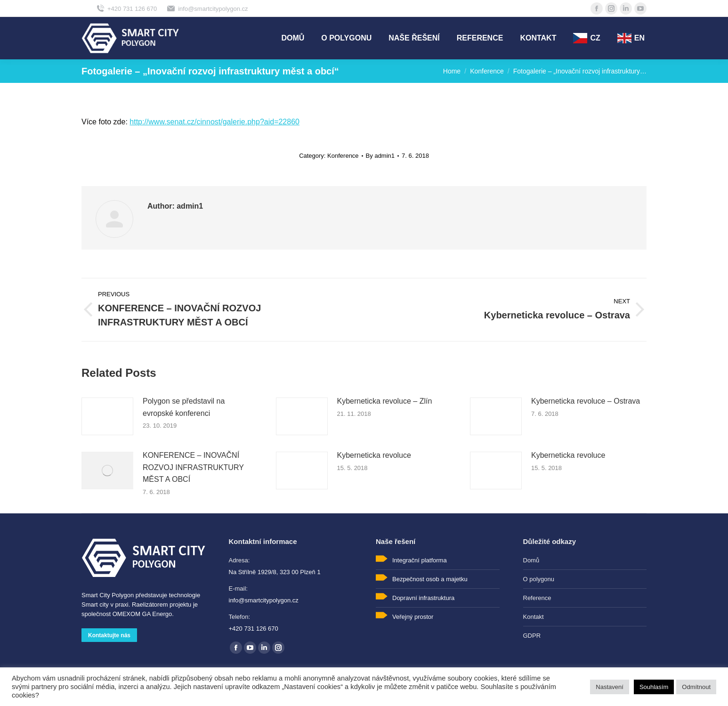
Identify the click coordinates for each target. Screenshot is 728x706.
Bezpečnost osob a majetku (430, 579)
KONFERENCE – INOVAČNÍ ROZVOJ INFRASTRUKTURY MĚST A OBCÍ (193, 467)
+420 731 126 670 (126, 8)
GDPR (532, 636)
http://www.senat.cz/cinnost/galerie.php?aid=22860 (214, 122)
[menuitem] (293, 38)
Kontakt (534, 617)
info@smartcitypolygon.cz (207, 8)
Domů (531, 560)
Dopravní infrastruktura (423, 598)
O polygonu (539, 579)
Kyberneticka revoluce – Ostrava (586, 401)
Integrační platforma (420, 560)
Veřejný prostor (413, 617)
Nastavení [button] (610, 687)
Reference (537, 598)
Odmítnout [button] (696, 687)
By (380, 156)
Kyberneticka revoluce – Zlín (385, 401)
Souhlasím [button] (654, 687)
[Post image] (107, 416)
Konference (343, 156)
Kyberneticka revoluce (374, 455)
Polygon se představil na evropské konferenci (184, 407)
